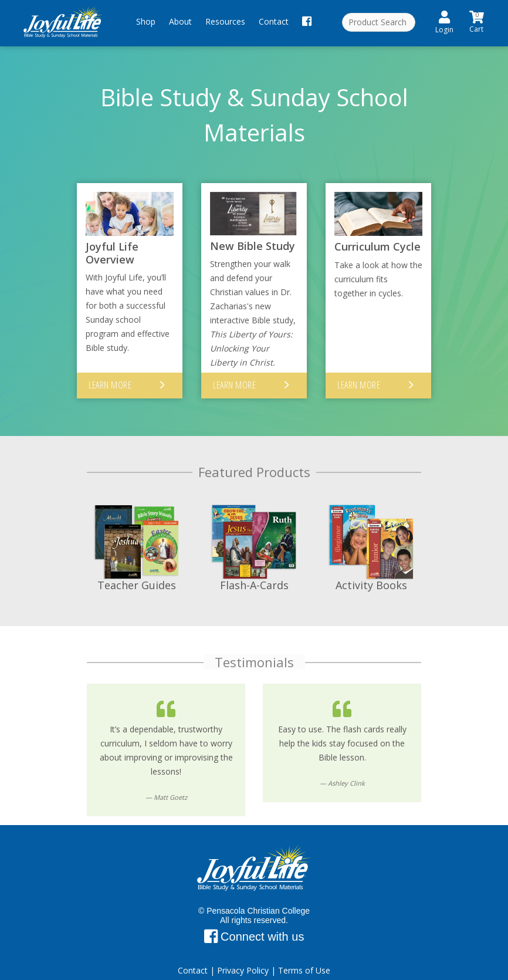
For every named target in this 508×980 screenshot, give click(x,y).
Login (444, 23)
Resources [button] (225, 21)
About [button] (180, 21)
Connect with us (254, 921)
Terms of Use (304, 955)
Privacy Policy (243, 955)
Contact (274, 21)
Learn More (110, 369)
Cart (477, 21)
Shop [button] (146, 21)
